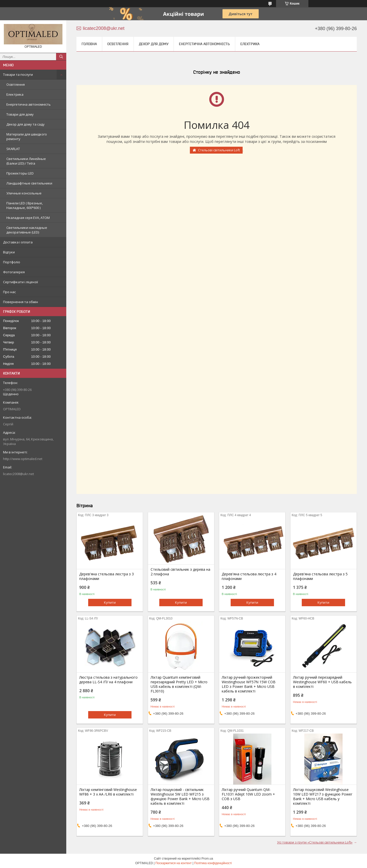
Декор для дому (154, 44)
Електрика (15, 94)
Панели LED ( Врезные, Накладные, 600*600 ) (25, 205)
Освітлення (16, 84)
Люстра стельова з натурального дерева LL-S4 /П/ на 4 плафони (108, 680)
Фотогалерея (14, 272)
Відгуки (9, 252)
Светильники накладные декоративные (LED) (27, 230)
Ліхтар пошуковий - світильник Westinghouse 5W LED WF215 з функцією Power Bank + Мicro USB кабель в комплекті (180, 797)
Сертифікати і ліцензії (21, 282)
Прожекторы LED (20, 173)
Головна (89, 44)
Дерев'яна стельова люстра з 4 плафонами (249, 576)
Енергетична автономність (29, 104)
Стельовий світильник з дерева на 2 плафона (180, 572)
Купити (110, 602)
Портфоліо (12, 262)
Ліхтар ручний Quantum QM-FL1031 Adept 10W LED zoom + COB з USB (248, 794)
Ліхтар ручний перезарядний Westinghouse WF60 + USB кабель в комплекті (322, 682)
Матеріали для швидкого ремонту (27, 137)
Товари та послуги (18, 75)
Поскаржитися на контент (174, 863)
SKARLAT (13, 149)
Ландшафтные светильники (29, 183)
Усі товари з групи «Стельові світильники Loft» (315, 842)
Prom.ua (207, 859)
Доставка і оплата (18, 242)
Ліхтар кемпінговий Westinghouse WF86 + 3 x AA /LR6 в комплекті (108, 792)
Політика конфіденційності (213, 863)
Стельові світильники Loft (219, 150)
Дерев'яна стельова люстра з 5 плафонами (320, 576)
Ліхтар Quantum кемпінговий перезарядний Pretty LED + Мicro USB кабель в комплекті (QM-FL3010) (179, 684)
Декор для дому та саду (25, 124)
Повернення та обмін (21, 302)
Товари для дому (20, 114)
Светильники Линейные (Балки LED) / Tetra (26, 161)
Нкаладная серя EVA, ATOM (28, 218)
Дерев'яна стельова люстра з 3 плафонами (107, 576)
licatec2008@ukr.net (18, 474)
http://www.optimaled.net (23, 459)
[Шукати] (61, 57)
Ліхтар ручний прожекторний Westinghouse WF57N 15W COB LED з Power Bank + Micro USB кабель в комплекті (249, 684)
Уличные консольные (24, 193)
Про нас (9, 292)
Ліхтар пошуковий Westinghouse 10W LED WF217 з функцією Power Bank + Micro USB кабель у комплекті (323, 797)
